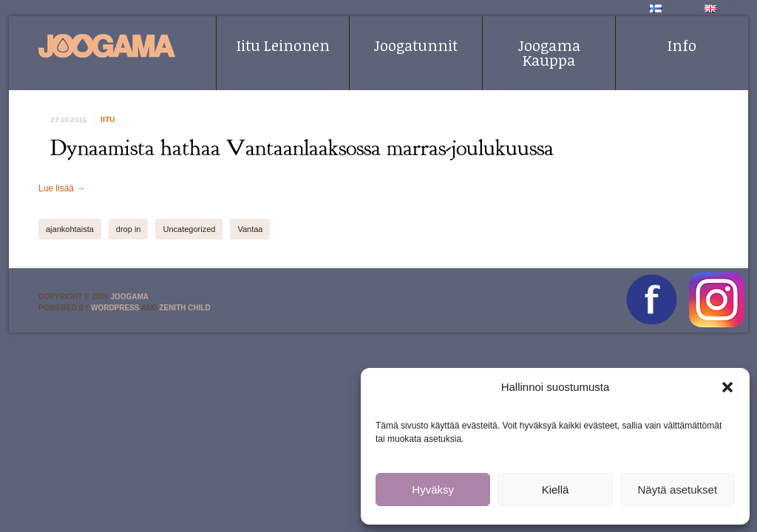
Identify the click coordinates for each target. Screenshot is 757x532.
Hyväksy (433, 490)
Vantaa (250, 229)
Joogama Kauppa (549, 52)
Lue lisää (62, 188)
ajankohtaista (70, 229)
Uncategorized (189, 229)
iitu (108, 119)
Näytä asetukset (678, 490)
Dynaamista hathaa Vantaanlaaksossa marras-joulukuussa (302, 148)
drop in (129, 229)
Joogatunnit (416, 45)
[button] (727, 387)
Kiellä (556, 490)
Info (682, 45)
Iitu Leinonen (283, 45)
